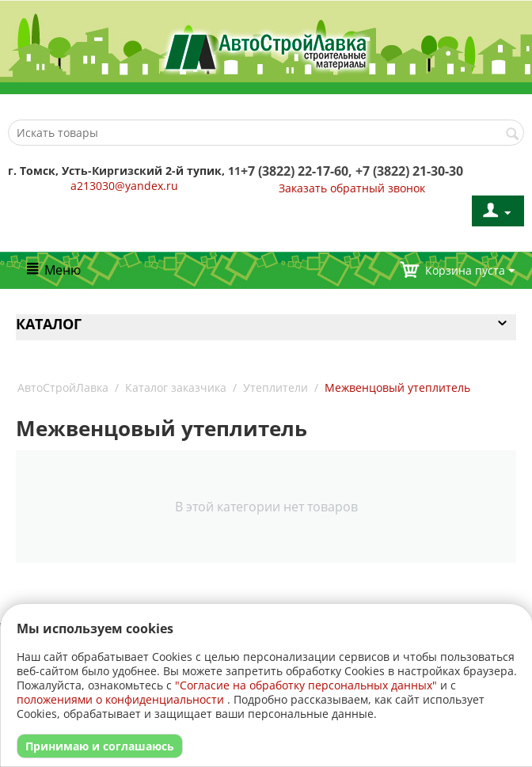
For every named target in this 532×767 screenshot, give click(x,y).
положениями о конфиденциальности (120, 699)
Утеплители (275, 387)
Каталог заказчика (176, 387)
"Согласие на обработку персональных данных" (306, 685)
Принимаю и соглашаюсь (100, 746)
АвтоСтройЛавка (63, 387)
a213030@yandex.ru (124, 186)
